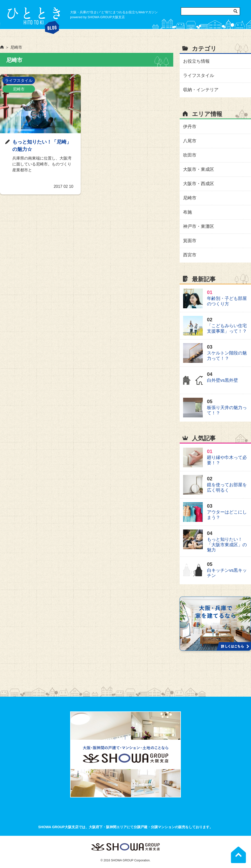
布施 (188, 212)
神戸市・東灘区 (199, 226)
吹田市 (190, 155)
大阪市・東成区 (199, 169)
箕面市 (190, 241)
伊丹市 (190, 127)
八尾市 (190, 141)
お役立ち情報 (196, 61)
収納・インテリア (201, 90)
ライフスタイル (19, 81)
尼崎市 (19, 89)
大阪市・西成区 (199, 184)
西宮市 (190, 255)
